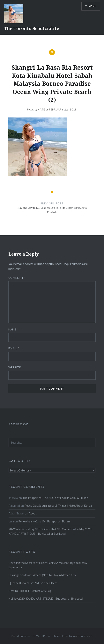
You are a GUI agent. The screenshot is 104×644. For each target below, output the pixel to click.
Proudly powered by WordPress (31, 636)
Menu (92, 6)
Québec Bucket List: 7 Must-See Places (33, 583)
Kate (41, 110)
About (33, 513)
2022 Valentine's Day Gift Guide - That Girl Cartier (40, 529)
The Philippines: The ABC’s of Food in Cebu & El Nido (55, 498)
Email (14, 348)
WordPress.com (82, 636)
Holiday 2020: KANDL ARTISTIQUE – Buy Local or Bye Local (46, 599)
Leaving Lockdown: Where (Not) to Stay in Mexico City (42, 575)
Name (14, 329)
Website (15, 367)
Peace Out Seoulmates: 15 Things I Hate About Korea (58, 506)
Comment (17, 278)
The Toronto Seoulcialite (31, 28)
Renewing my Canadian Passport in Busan (44, 521)
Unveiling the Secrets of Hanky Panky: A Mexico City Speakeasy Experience (48, 565)
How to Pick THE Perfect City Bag (30, 591)
